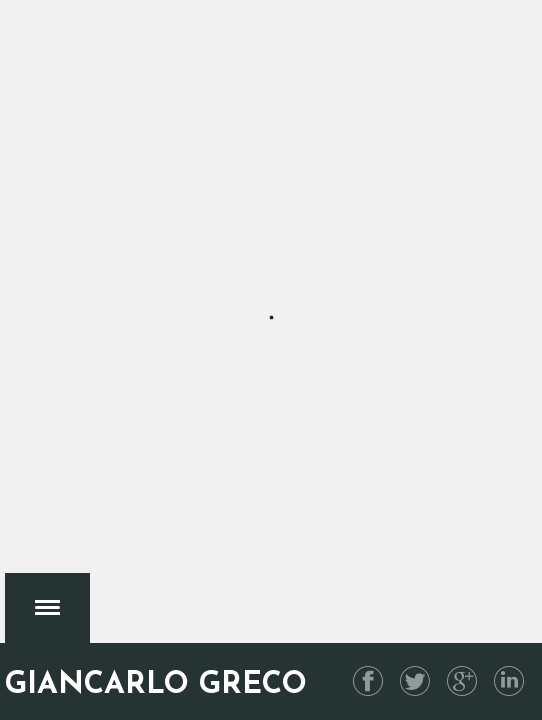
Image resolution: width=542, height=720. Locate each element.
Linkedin (509, 681)
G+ (462, 681)
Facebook (368, 681)
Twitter (415, 681)
